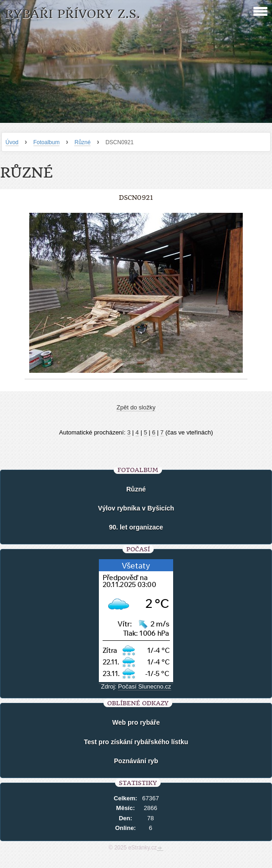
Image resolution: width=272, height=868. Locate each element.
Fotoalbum (47, 142)
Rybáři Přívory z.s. (72, 14)
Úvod (12, 142)
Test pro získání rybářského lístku (136, 742)
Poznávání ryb (136, 761)
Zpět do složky (136, 407)
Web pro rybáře (136, 722)
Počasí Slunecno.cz (144, 686)
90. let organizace (136, 527)
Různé (82, 142)
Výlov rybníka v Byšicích (136, 508)
